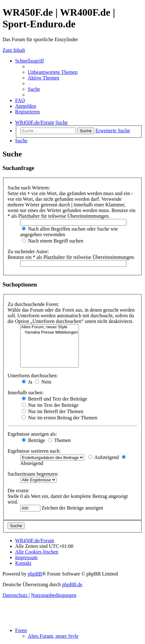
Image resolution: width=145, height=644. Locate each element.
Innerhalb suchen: (26, 393)
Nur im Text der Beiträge (50, 405)
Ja (27, 382)
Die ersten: (19, 491)
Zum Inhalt (14, 50)
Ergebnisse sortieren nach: (34, 451)
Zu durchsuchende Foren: (33, 304)
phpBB (35, 574)
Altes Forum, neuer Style (49, 327)
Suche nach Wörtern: (29, 188)
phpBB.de (72, 584)
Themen (59, 440)
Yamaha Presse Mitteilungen (49, 333)
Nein (43, 382)
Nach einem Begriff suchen (52, 241)
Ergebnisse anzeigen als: (32, 434)
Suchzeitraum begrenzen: (33, 474)
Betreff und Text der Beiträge (55, 399)
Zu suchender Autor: (28, 251)
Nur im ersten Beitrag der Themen (60, 418)
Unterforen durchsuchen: (33, 376)
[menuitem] (53, 72)
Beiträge (33, 440)
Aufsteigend (104, 457)
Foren (21, 630)
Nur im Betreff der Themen (52, 411)
